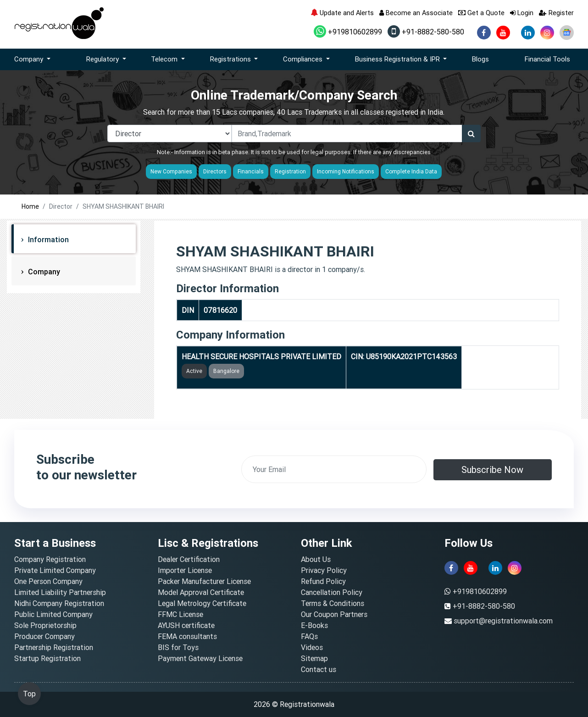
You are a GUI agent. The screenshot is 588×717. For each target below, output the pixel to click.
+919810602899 (348, 32)
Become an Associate (416, 13)
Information (47, 239)
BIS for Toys (178, 647)
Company (43, 272)
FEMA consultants (187, 636)
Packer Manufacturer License (204, 581)
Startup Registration (47, 658)
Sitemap (314, 658)
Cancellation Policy (332, 592)
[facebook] (484, 33)
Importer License (185, 570)
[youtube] (503, 33)
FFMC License (180, 614)
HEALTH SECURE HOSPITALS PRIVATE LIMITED (261, 356)
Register (556, 13)
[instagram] (547, 33)
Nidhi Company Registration (59, 603)
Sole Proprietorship (45, 625)
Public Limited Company (53, 614)
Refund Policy (323, 581)
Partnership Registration (54, 647)
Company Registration (50, 559)
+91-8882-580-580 (426, 32)
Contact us (319, 669)
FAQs (309, 636)
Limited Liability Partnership (60, 592)
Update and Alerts (342, 13)
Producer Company (44, 636)
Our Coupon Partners (334, 614)
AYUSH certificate (186, 625)
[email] (334, 469)
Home (30, 206)
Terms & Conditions (333, 603)
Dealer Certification (189, 559)
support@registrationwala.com (503, 621)
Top (29, 694)
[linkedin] (528, 33)
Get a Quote (481, 13)
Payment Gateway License (200, 658)
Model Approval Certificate (201, 592)
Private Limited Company (55, 570)
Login (522, 13)
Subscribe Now (492, 470)
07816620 (220, 310)
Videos (312, 647)
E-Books (314, 625)
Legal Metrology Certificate (202, 603)
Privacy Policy (324, 570)
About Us (316, 559)
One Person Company (48, 581)
